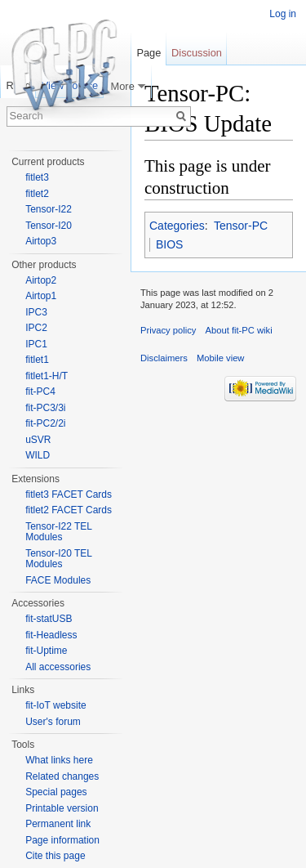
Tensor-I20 (49, 226)
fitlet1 (37, 360)
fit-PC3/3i (45, 408)
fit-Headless (51, 635)
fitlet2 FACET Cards (69, 510)
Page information (62, 840)
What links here (59, 760)
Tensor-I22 (49, 209)
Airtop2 (41, 280)
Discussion (197, 53)
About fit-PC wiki (239, 330)
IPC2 (36, 328)
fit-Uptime (46, 651)
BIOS (169, 244)
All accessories (58, 667)
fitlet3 (37, 177)
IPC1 (36, 344)
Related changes (62, 776)
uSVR (38, 440)
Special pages (56, 792)
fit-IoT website (55, 705)
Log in (283, 14)
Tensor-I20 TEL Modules (58, 559)
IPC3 (36, 312)
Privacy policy (168, 330)
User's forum (53, 722)
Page (149, 53)
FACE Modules (58, 580)
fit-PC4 (40, 391)
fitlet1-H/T (47, 376)
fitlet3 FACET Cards (69, 494)
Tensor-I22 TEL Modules (58, 532)
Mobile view (220, 358)
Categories (177, 226)
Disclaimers (164, 358)
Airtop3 (41, 241)
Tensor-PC (241, 226)
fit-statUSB (49, 619)
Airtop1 (41, 296)
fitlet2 (37, 194)
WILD (38, 455)
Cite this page (55, 856)
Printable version (62, 808)
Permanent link (58, 824)
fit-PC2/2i (45, 423)
